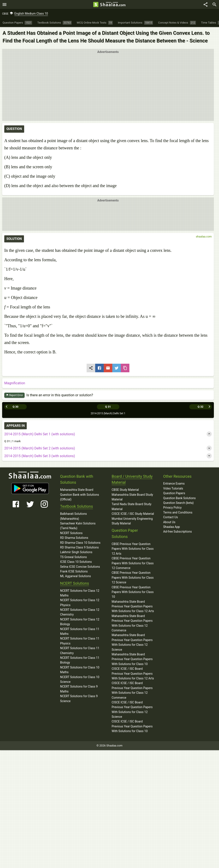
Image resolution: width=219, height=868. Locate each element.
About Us (169, 522)
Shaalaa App (172, 527)
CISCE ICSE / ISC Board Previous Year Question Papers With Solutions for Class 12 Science (132, 710)
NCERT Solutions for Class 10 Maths (80, 670)
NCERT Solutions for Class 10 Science (80, 679)
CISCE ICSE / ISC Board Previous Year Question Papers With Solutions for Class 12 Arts (133, 674)
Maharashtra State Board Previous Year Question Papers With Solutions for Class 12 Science (132, 642)
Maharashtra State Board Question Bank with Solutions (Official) (80, 495)
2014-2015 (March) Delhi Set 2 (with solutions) (40, 448)
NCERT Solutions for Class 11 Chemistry (80, 650)
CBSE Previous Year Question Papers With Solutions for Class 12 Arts (133, 549)
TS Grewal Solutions (73, 557)
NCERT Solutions (71, 533)
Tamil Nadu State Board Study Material (132, 506)
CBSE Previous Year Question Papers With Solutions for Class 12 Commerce (133, 563)
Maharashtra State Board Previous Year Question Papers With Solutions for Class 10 (132, 659)
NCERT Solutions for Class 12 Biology (80, 622)
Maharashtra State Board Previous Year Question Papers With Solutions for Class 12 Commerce (132, 623)
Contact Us (171, 517)
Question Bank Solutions (179, 498)
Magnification (15, 383)
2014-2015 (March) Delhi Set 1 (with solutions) (40, 434)
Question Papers (174, 493)
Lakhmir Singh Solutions (76, 552)
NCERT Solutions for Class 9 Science (79, 698)
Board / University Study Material (132, 479)
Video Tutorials (173, 488)
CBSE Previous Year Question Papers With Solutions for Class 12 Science (133, 577)
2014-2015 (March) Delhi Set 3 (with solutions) (40, 456)
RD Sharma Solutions (74, 538)
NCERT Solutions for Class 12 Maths (80, 593)
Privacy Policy (172, 508)
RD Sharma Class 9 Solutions (79, 547)
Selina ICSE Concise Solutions (80, 567)
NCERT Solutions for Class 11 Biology (80, 660)
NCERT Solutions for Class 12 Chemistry (80, 612)
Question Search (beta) (178, 503)
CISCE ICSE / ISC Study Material (133, 514)
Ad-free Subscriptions (178, 532)
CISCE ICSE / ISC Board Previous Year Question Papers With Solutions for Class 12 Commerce (132, 690)
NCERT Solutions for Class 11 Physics (80, 641)
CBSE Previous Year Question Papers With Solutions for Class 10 (133, 592)
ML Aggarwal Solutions (75, 576)
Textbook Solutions (76, 506)
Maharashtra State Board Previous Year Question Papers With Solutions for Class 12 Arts (133, 606)
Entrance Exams (174, 484)
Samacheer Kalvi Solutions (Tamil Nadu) (78, 526)
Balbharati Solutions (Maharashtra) (73, 516)
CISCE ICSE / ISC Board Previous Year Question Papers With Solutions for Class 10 (132, 726)
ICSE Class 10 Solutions (76, 562)
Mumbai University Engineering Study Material (132, 521)
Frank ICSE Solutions (74, 571)
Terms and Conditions (178, 512)
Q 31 (108, 407)
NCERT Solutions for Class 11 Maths (80, 631)
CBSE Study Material (125, 490)
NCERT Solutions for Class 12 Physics (80, 602)
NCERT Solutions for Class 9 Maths (79, 689)
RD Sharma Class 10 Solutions (80, 543)
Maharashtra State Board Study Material (132, 497)
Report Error (14, 395)
